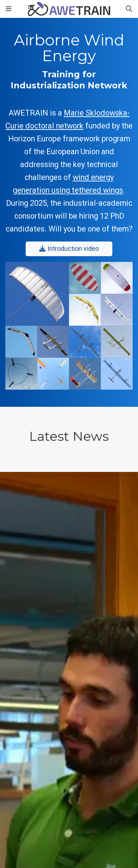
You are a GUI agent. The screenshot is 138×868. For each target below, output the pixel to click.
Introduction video (69, 249)
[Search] (129, 9)
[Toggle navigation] (9, 9)
